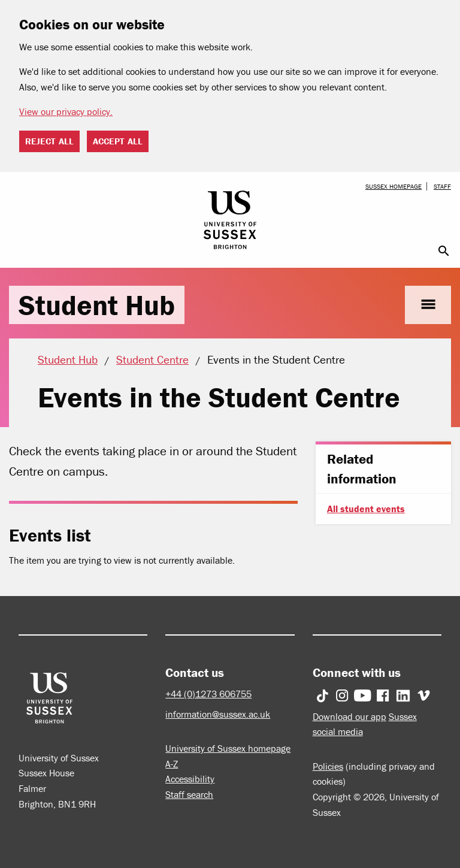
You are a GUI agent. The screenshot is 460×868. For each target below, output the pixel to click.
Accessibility (190, 779)
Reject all (49, 141)
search (444, 251)
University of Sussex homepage (228, 748)
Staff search (189, 794)
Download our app (349, 716)
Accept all (118, 141)
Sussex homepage (394, 186)
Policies (328, 766)
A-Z (172, 764)
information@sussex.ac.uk (218, 714)
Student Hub (97, 305)
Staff (442, 186)
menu (428, 305)
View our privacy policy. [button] (66, 111)
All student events (366, 509)
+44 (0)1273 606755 (208, 694)
